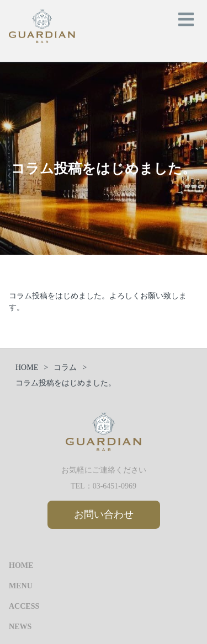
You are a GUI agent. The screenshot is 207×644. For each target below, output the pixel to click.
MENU (21, 586)
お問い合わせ (104, 514)
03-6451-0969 (115, 486)
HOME (21, 565)
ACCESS (24, 606)
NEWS (20, 627)
